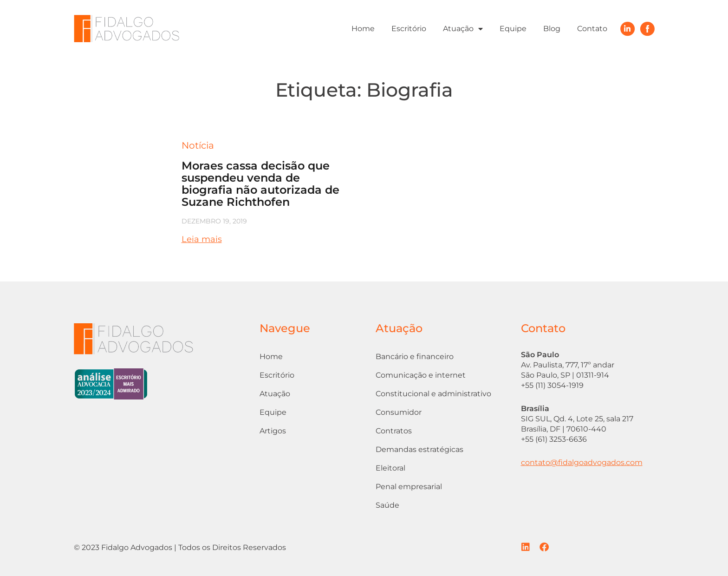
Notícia (198, 145)
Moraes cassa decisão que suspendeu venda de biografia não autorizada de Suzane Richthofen (260, 184)
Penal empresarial (409, 487)
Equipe (513, 29)
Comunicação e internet (421, 375)
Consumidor (399, 412)
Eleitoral (390, 468)
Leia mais (202, 239)
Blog (552, 29)
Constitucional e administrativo (433, 394)
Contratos (394, 431)
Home (363, 29)
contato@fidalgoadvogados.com (582, 462)
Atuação (463, 29)
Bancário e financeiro (415, 357)
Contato (592, 29)
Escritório (409, 29)
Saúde (387, 505)
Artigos (273, 431)
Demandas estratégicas (419, 449)
